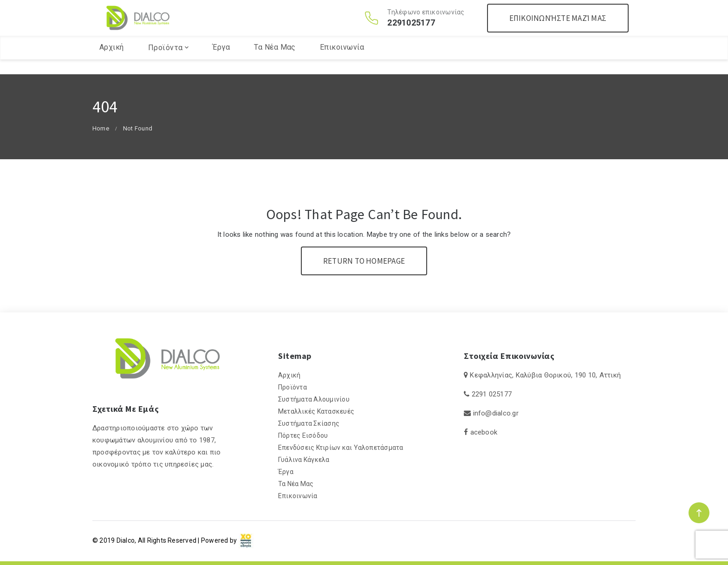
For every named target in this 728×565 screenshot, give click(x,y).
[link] (246, 540)
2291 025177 (492, 394)
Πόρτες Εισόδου (303, 435)
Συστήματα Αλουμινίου (314, 399)
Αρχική (112, 62)
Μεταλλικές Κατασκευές (316, 411)
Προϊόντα (166, 62)
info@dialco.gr (496, 413)
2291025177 (411, 30)
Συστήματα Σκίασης (309, 423)
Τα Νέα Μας (275, 62)
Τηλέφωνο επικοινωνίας (426, 19)
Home (101, 128)
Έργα (221, 62)
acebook (484, 432)
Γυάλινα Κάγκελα (304, 460)
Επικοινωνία (342, 62)
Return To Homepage (364, 261)
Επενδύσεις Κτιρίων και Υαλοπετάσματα (341, 448)
